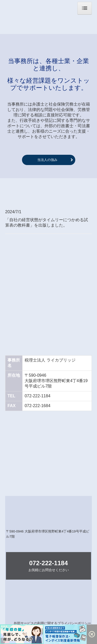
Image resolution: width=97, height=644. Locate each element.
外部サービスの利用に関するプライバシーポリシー (52, 623)
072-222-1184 (38, 396)
